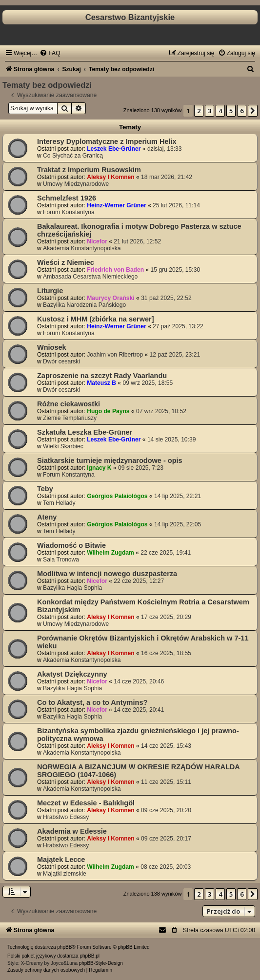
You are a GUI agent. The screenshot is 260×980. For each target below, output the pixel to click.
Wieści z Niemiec (66, 262)
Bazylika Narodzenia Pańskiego (84, 305)
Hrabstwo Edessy (66, 817)
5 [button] (231, 111)
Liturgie (50, 291)
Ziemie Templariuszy (70, 418)
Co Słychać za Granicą (73, 156)
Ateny (47, 517)
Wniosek (52, 347)
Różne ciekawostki (69, 404)
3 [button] (210, 111)
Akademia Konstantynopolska (82, 248)
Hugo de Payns (108, 411)
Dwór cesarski (61, 361)
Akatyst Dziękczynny (72, 674)
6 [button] (242, 111)
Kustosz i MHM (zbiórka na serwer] (96, 319)
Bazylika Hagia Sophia (72, 588)
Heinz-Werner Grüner (116, 205)
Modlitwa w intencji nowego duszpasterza (107, 574)
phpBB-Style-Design (101, 963)
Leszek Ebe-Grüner (114, 149)
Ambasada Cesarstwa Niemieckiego (90, 277)
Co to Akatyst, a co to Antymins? (92, 702)
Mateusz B (101, 383)
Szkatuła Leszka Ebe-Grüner (85, 432)
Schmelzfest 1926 (67, 198)
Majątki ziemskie (65, 874)
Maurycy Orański (110, 298)
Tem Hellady (59, 503)
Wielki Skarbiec (63, 446)
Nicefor (97, 241)
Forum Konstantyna (69, 212)
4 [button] (220, 111)
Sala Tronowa (61, 560)
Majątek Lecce (61, 860)
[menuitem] (50, 53)
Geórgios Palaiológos (117, 496)
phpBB (64, 947)
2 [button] (199, 111)
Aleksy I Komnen (110, 177)
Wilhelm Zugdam (110, 553)
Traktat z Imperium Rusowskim (89, 170)
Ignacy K (99, 468)
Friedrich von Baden (115, 270)
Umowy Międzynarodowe (76, 184)
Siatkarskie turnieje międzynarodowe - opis (110, 460)
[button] (253, 111)
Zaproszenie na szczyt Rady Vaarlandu (102, 376)
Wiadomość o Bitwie (71, 545)
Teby (45, 489)
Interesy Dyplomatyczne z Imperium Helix (107, 141)
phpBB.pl (90, 956)
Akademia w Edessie (72, 831)
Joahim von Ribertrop (115, 355)
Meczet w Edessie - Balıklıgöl (86, 803)
